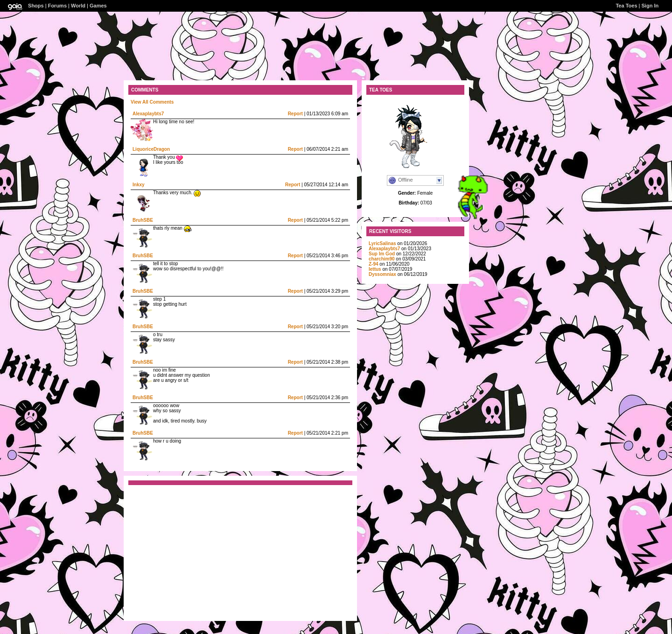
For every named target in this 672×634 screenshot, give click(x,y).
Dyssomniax (382, 274)
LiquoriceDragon (151, 149)
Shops (36, 6)
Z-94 (374, 264)
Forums (57, 6)
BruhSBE (143, 220)
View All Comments (152, 102)
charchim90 (382, 259)
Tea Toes (626, 6)
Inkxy (139, 185)
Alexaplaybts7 (148, 114)
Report (295, 114)
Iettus (375, 269)
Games (98, 6)
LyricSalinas (382, 243)
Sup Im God (382, 254)
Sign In (650, 6)
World (78, 6)
